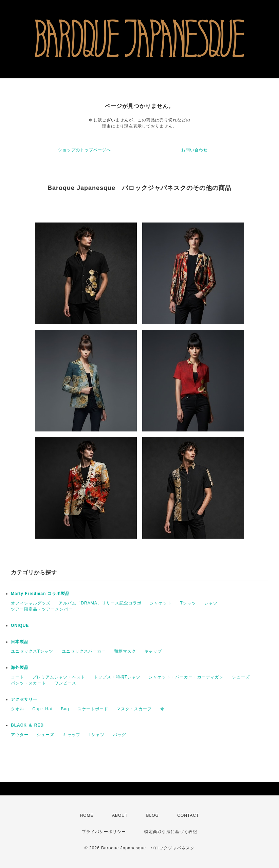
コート (17, 677)
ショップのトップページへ (85, 150)
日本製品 (20, 642)
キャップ (153, 651)
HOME (87, 815)
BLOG (153, 815)
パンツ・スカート (29, 683)
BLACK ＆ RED (27, 725)
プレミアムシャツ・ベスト (59, 677)
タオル (17, 709)
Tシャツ (188, 603)
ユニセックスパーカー (84, 651)
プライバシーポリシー (104, 832)
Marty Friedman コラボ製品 (40, 594)
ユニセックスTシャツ (32, 651)
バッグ (120, 735)
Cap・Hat (42, 709)
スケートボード (93, 709)
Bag (65, 709)
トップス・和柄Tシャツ (117, 677)
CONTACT (188, 815)
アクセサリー (24, 699)
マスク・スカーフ (134, 709)
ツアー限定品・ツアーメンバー (42, 609)
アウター (20, 735)
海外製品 (20, 668)
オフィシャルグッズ (31, 603)
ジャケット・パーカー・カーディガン (186, 677)
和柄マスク (125, 651)
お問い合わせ (194, 150)
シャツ (211, 603)
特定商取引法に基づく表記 (171, 832)
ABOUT (120, 815)
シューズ (241, 677)
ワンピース (65, 683)
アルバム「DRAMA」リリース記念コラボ (100, 603)
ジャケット (161, 603)
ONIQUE (20, 625)
